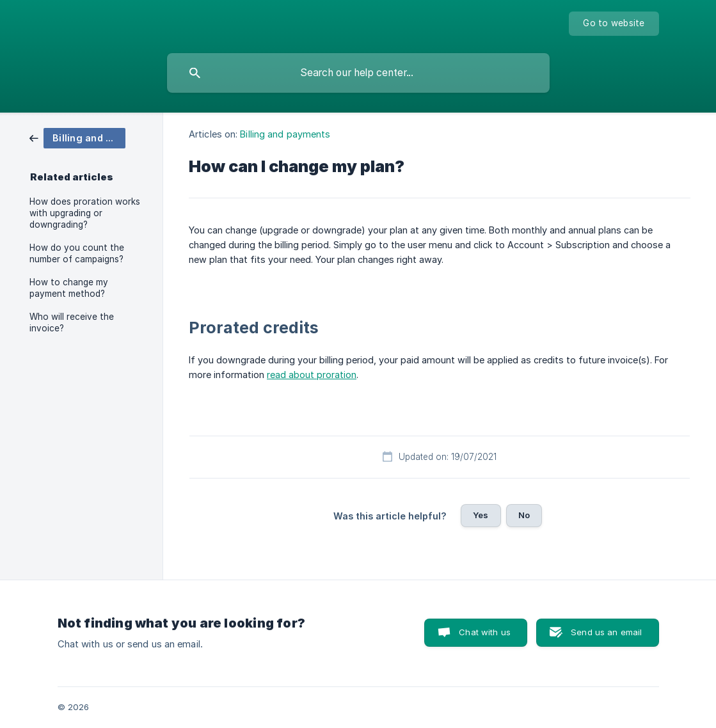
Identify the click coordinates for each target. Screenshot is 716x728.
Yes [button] (481, 515)
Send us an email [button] (606, 632)
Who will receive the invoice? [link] (72, 322)
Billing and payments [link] (285, 134)
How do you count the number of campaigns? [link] (77, 253)
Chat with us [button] (485, 632)
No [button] (524, 515)
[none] (614, 24)
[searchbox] (358, 73)
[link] (77, 137)
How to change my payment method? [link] (69, 288)
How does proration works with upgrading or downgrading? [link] (85, 213)
